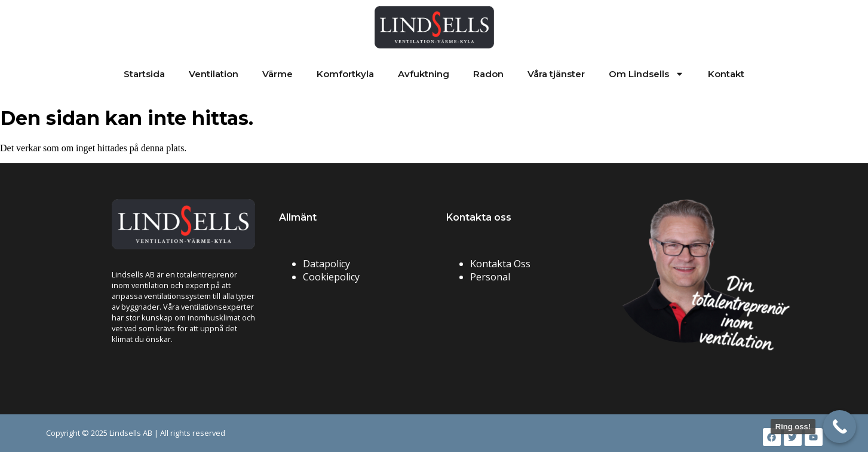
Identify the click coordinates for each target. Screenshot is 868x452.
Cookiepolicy (331, 277)
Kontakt (726, 74)
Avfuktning (424, 74)
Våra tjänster (556, 74)
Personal (490, 277)
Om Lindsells (646, 74)
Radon (488, 74)
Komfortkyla (345, 74)
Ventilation (214, 74)
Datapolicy (326, 264)
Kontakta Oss (500, 264)
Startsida (144, 74)
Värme (277, 74)
